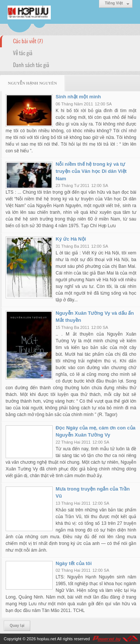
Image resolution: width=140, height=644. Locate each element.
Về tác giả (23, 53)
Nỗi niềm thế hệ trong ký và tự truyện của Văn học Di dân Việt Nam (91, 171)
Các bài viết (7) (28, 41)
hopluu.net (46, 639)
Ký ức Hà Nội (71, 239)
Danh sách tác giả (31, 64)
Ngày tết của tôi (74, 563)
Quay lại (17, 626)
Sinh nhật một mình (78, 97)
